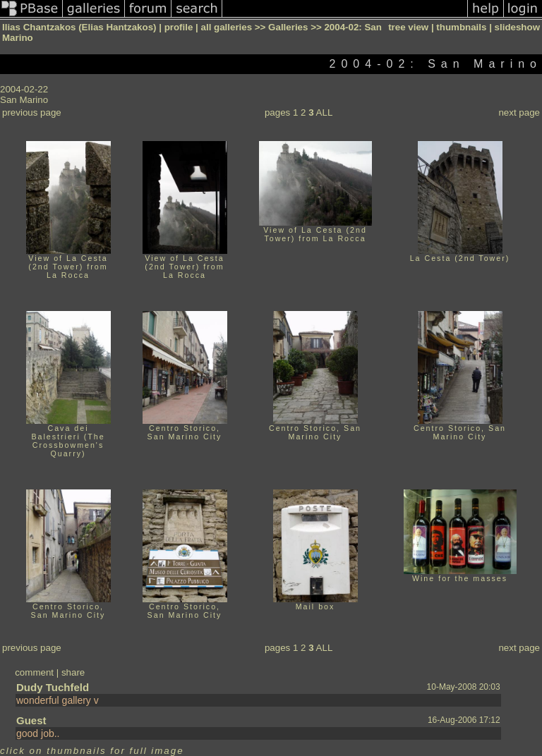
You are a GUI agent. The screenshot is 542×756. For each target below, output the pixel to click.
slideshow (517, 27)
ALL (325, 112)
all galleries (227, 27)
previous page (32, 112)
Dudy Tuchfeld (53, 687)
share (73, 672)
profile (179, 27)
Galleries (288, 27)
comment (34, 672)
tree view (408, 27)
